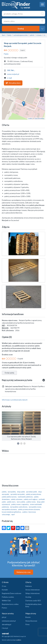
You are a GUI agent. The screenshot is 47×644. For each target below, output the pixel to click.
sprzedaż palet (31, 492)
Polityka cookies (8, 597)
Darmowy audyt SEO (33, 601)
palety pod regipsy (31, 499)
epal (13, 514)
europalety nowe (35, 507)
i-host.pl (5, 628)
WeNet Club (6, 601)
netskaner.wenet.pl (9, 621)
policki (32, 35)
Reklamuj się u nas (24, 572)
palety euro (11, 502)
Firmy (28, 624)
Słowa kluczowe (31, 621)
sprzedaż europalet (17, 494)
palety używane (17, 499)
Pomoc (4, 608)
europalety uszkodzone (19, 507)
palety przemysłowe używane (29, 509)
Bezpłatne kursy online (10, 604)
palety (4, 492)
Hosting (28, 597)
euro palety (21, 502)
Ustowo (39, 35)
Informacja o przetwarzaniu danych (15, 400)
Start (3, 35)
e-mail (9, 78)
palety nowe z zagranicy (20, 504)
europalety (12, 492)
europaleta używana (9, 509)
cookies (19, 640)
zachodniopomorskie (21, 35)
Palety (9, 35)
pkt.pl (4, 617)
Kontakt (5, 590)
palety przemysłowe (33, 494)
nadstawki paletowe (25, 497)
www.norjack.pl (13, 74)
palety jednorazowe (9, 497)
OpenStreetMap (39, 118)
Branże (28, 617)
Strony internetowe (33, 590)
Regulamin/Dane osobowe (12, 593)
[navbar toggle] (42, 4)
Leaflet (30, 118)
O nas (4, 586)
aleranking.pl (7, 624)
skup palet (21, 492)
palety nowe (31, 502)
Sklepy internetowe (33, 593)
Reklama (29, 586)
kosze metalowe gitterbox (11, 512)
